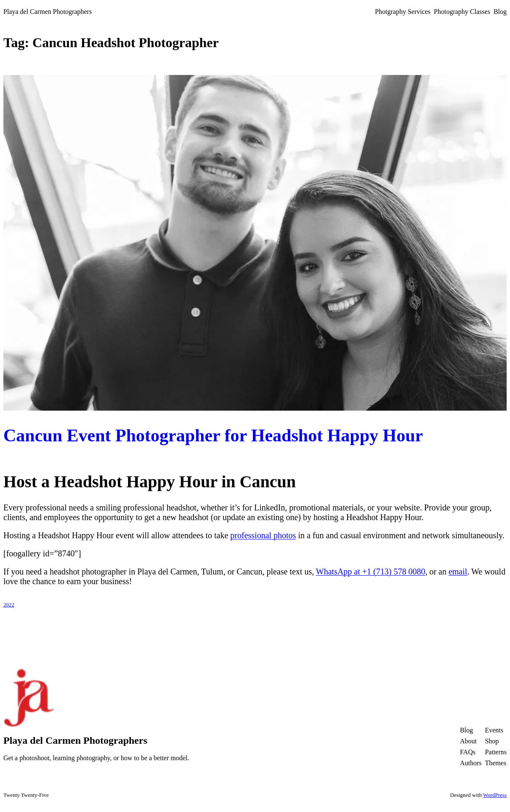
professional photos (263, 535)
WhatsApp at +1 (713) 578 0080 (371, 572)
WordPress (495, 795)
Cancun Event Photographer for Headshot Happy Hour (213, 435)
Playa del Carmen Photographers (48, 12)
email (458, 572)
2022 (9, 605)
